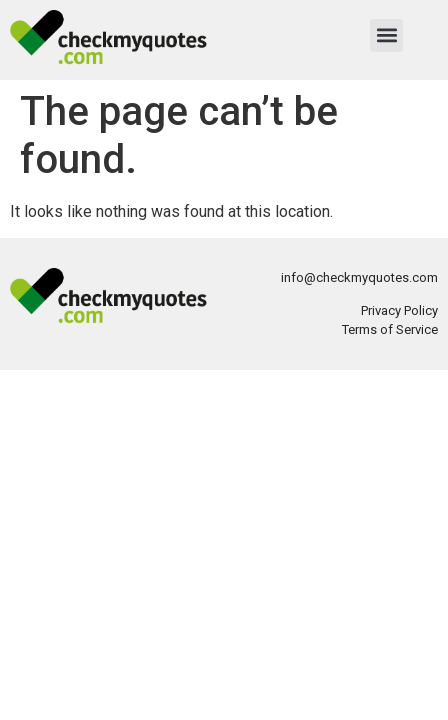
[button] (386, 35)
